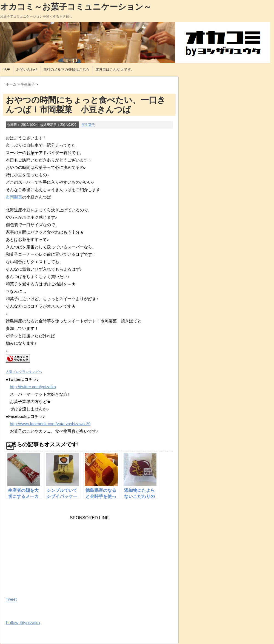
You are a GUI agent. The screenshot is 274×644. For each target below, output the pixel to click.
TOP (7, 69)
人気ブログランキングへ (24, 372)
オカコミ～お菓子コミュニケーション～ (76, 7)
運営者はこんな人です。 (115, 69)
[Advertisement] (47, 555)
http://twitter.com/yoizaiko (33, 387)
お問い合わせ (27, 69)
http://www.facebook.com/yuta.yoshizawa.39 (50, 424)
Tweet (11, 599)
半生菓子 (88, 125)
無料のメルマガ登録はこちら (66, 69)
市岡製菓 (14, 197)
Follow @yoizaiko (23, 623)
